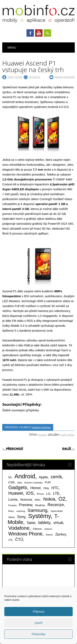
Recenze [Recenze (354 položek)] (56, 505)
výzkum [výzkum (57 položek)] (48, 529)
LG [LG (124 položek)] (48, 494)
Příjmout (39, 612)
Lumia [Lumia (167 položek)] (13, 499)
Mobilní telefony (41, 427)
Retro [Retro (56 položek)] (11, 511)
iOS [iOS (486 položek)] (30, 493)
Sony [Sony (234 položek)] (21, 517)
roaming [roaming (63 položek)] (21, 511)
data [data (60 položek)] (20, 483)
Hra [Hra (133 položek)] (46, 488)
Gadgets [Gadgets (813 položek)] (18, 487)
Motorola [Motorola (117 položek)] (26, 500)
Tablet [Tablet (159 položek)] (31, 523)
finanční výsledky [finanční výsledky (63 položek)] (33, 483)
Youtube (39, 33)
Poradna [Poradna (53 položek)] (12, 505)
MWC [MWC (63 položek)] (38, 500)
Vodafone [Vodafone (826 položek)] (19, 528)
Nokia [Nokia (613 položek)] (49, 499)
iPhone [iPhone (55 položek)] (40, 494)
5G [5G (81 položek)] (10, 477)
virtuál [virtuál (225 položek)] (58, 523)
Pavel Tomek (15, 77)
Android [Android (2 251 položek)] (25, 476)
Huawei (42, 435)
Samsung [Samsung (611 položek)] (37, 510)
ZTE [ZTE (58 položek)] (10, 540)
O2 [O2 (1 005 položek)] (62, 499)
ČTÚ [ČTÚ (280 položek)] (19, 539)
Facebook (30, 33)
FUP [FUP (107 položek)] (48, 482)
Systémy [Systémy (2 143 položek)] (40, 516)
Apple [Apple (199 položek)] (43, 477)
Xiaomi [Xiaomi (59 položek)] (49, 535)
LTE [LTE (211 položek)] (56, 493)
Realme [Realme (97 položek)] (40, 505)
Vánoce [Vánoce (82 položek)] (37, 529)
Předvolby (38, 634)
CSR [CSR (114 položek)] (11, 482)
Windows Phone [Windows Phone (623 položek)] (25, 534)
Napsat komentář (65, 77)
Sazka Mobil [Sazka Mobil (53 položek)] (56, 511)
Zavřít (38, 623)
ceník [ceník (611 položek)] (56, 477)
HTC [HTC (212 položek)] (55, 488)
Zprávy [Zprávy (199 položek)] (60, 534)
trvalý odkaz (67, 435)
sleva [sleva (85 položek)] (11, 517)
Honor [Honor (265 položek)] (36, 488)
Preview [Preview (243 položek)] (26, 505)
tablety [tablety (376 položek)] (44, 522)
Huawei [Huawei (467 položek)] (16, 493)
